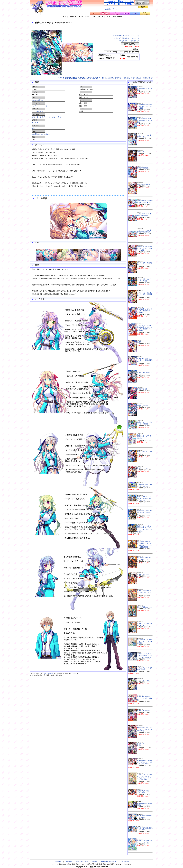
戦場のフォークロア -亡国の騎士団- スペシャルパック (144, 437)
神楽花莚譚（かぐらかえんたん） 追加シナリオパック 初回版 (145, 248)
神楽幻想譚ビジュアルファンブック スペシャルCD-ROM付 (145, 729)
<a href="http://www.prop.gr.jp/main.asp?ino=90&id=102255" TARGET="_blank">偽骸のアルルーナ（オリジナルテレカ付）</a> (120, 52)
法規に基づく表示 (82, 862)
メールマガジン (98, 17)
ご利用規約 (58, 862)
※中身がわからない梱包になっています (126, 36)
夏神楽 (139, 342)
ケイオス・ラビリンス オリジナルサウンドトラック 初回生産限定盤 (145, 656)
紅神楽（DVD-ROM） (144, 711)
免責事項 (69, 862)
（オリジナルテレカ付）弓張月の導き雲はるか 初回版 (145, 120)
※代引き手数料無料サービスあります (127, 38)
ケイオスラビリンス (143, 680)
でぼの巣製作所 (37, 100)
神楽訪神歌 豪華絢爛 (144, 184)
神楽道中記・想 (142, 389)
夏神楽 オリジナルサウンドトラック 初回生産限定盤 (145, 360)
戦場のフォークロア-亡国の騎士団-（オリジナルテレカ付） (144, 498)
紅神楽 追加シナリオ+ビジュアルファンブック (144, 592)
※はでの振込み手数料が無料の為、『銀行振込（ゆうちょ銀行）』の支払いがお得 (105, 78)
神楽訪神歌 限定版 (143, 168)
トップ (64, 17)
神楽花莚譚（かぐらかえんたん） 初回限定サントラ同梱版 (145, 311)
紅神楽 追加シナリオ (144, 574)
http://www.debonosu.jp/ (40, 106)
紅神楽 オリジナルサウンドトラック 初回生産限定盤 (145, 698)
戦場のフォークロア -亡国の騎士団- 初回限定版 (144, 513)
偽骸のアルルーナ (143, 405)
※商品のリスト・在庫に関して (129, 41)
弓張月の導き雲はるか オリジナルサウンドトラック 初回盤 (145, 106)
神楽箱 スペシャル (143, 468)
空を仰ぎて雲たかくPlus (144, 607)
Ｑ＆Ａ (108, 17)
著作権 (95, 862)
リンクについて (84, 17)
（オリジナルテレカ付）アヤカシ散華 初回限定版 (145, 294)
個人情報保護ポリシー (109, 862)
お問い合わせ (117, 17)
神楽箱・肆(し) (142, 152)
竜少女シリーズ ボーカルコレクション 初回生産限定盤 (145, 641)
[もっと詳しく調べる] (110, 9)
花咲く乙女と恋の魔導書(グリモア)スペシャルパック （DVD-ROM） (145, 762)
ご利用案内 (72, 17)
